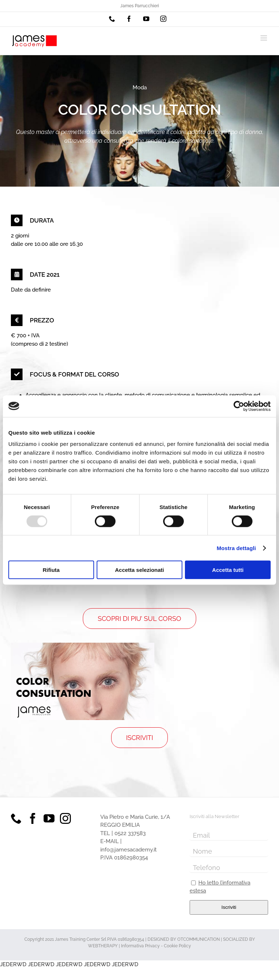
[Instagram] (65, 818)
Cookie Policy (177, 946)
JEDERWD (13, 964)
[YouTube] (49, 818)
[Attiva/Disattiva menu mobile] (264, 38)
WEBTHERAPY (103, 946)
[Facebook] (33, 818)
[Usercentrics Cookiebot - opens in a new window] (239, 406)
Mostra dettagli (236, 548)
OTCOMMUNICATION (199, 939)
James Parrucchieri (140, 6)
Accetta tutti (228, 570)
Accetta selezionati (139, 570)
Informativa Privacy (140, 946)
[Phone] (16, 818)
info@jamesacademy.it (128, 850)
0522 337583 (130, 833)
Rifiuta (51, 570)
